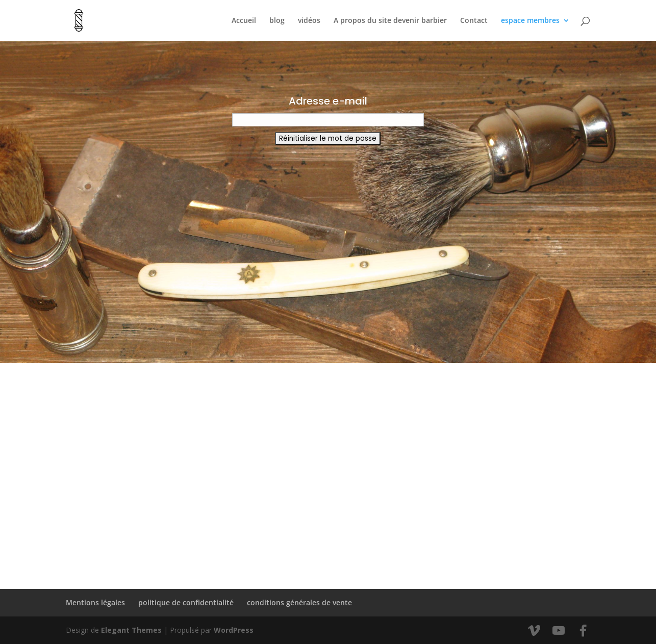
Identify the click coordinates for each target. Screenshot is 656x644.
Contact (474, 21)
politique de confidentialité (186, 602)
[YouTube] (559, 631)
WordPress (234, 630)
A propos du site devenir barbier (390, 21)
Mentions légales (95, 602)
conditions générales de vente (299, 602)
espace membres (530, 21)
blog (277, 21)
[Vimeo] (534, 631)
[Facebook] (583, 631)
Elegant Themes (131, 630)
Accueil (244, 21)
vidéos (309, 21)
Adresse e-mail (328, 101)
